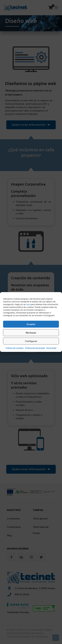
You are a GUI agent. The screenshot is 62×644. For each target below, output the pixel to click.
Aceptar (31, 324)
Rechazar (31, 333)
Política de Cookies (15, 348)
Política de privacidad (35, 348)
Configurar (31, 341)
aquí (28, 304)
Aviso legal (51, 348)
